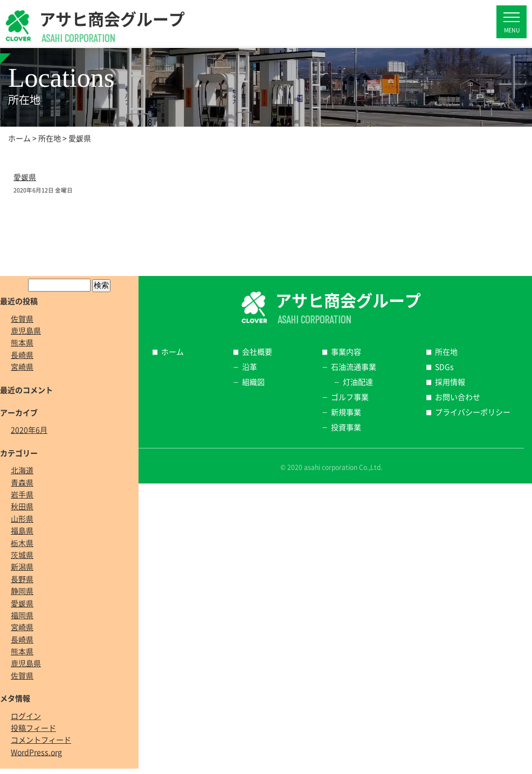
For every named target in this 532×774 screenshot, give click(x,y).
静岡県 (22, 591)
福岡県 (22, 615)
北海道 (22, 470)
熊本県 (22, 342)
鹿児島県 (26, 330)
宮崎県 (22, 367)
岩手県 (22, 494)
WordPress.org (36, 752)
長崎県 (22, 355)
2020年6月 (29, 430)
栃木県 (22, 543)
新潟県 (22, 566)
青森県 (22, 482)
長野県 (22, 579)
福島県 (22, 530)
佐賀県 (22, 319)
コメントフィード (41, 740)
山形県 (22, 519)
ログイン (26, 716)
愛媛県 (25, 177)
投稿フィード (33, 728)
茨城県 (22, 555)
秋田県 (22, 506)
